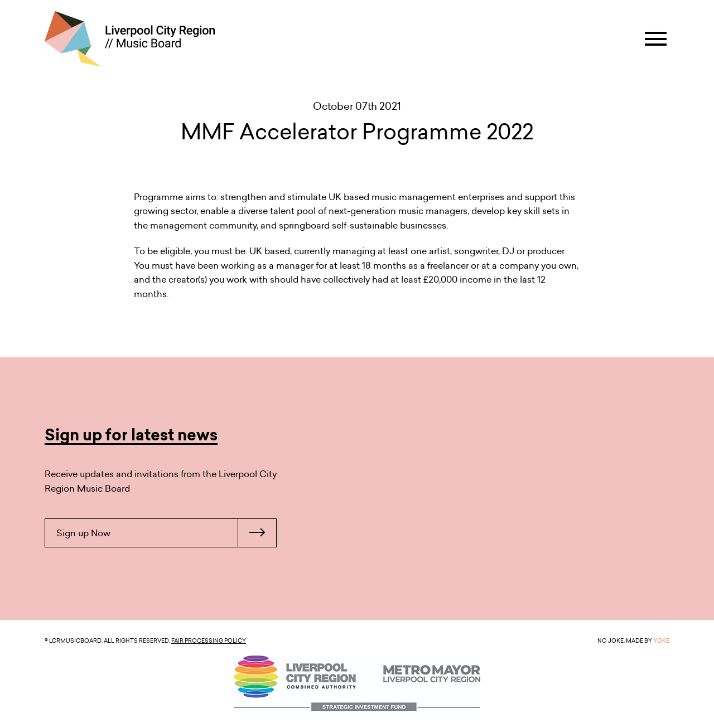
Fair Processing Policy (209, 640)
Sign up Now (166, 533)
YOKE (661, 640)
